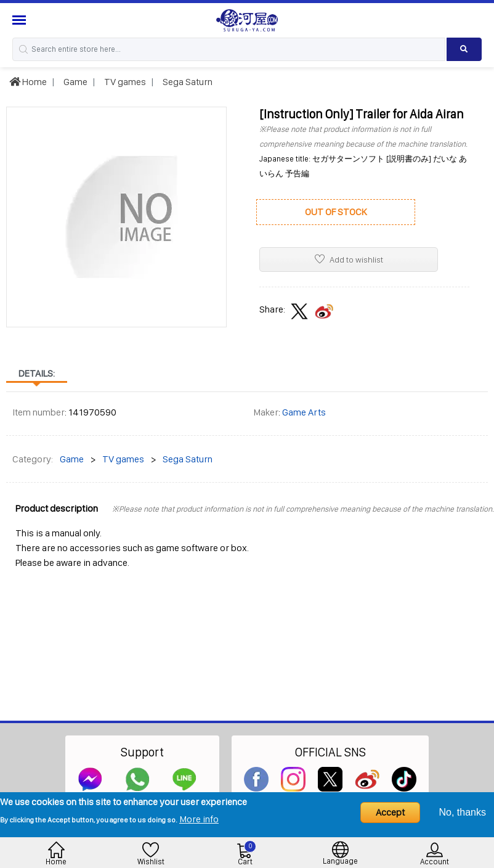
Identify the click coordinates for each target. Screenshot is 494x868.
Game (75, 82)
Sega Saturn (187, 82)
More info (199, 819)
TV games (124, 82)
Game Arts (304, 412)
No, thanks (463, 812)
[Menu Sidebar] (21, 20)
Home (28, 82)
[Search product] (464, 49)
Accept (390, 812)
